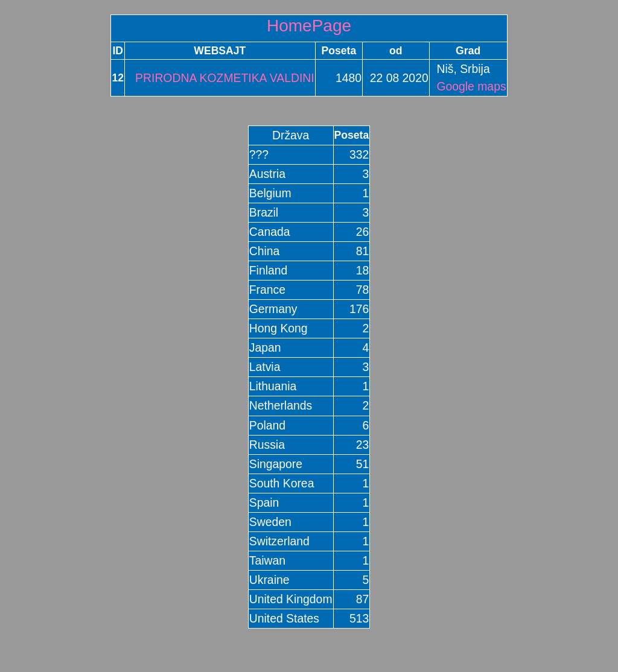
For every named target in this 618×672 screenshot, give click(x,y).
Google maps (471, 86)
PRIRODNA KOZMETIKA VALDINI (220, 78)
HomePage (309, 26)
